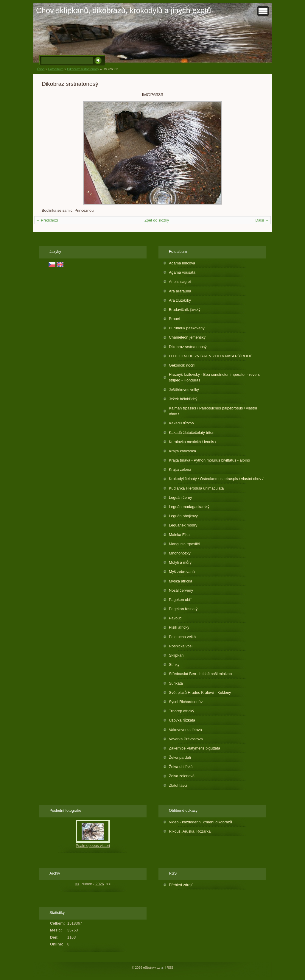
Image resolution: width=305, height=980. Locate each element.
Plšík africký (179, 627)
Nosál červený (181, 590)
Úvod (41, 69)
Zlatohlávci (178, 785)
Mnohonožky (180, 553)
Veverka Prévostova (186, 739)
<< (77, 884)
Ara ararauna (180, 291)
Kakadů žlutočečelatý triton (192, 433)
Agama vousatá (182, 272)
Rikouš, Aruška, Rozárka (190, 831)
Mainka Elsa (179, 535)
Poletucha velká (182, 637)
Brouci (174, 319)
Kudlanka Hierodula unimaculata (196, 488)
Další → (262, 220)
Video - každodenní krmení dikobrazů (200, 822)
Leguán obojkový (183, 516)
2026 (99, 884)
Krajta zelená (180, 469)
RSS (170, 967)
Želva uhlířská (181, 767)
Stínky (174, 665)
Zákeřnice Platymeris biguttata (194, 748)
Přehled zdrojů (181, 885)
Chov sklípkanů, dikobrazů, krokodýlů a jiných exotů (124, 10)
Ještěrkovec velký (184, 390)
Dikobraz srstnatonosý (83, 69)
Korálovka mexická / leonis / (193, 442)
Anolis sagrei (180, 282)
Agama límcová (182, 263)
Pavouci (176, 618)
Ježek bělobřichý (183, 399)
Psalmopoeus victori (93, 846)
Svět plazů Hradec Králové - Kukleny (200, 692)
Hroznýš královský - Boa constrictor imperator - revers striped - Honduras (214, 377)
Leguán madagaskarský (189, 507)
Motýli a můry (180, 562)
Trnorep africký (182, 711)
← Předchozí (47, 220)
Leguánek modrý (183, 525)
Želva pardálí (180, 757)
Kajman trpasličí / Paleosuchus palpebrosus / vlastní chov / (213, 411)
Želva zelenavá (182, 776)
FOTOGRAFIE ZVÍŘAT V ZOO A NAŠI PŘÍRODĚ (211, 356)
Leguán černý (180, 497)
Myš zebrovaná (182, 572)
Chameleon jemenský (187, 337)
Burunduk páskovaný (187, 328)
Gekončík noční (182, 365)
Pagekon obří (180, 600)
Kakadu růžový (182, 423)
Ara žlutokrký (180, 300)
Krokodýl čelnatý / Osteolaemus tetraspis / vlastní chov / (216, 479)
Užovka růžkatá (182, 720)
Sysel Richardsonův (186, 702)
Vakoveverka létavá (185, 730)
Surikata (176, 683)
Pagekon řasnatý (183, 609)
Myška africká (180, 581)
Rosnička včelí (181, 646)
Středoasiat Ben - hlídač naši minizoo (200, 674)
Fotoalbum (56, 69)
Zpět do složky (157, 220)
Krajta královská (182, 451)
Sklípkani (177, 655)
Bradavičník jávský (185, 310)
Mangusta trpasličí (184, 544)
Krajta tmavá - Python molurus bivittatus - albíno (209, 460)
